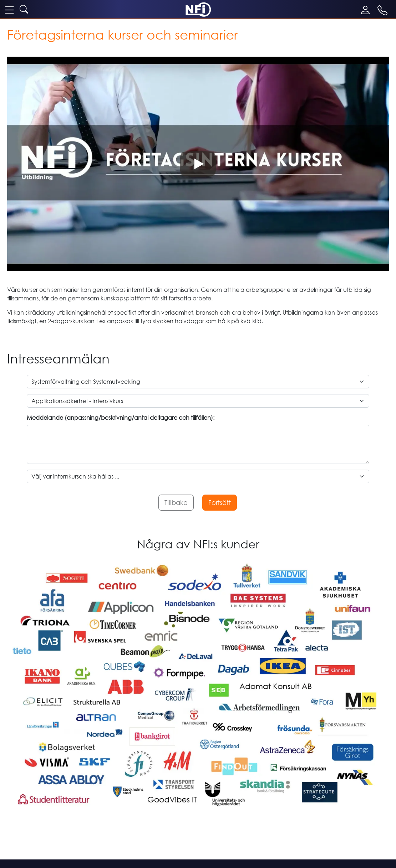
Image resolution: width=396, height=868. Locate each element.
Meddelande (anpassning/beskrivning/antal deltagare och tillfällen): (121, 418)
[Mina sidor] (367, 10)
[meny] (9, 10)
